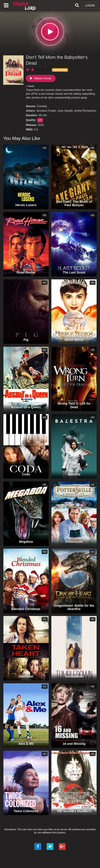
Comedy (42, 106)
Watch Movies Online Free (25, 6)
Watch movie (41, 78)
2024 (41, 125)
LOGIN (90, 5)
